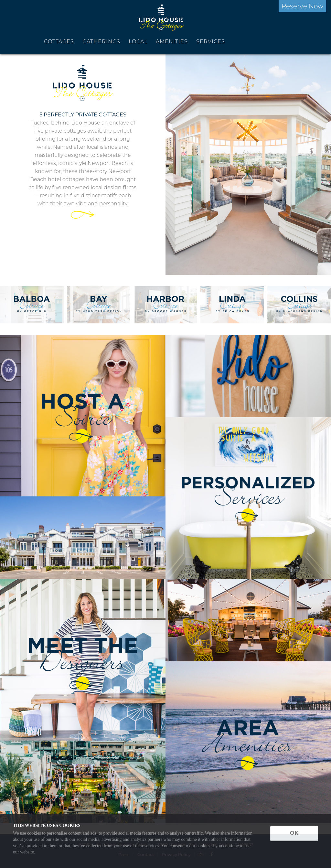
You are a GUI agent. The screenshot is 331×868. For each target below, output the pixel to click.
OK (294, 833)
